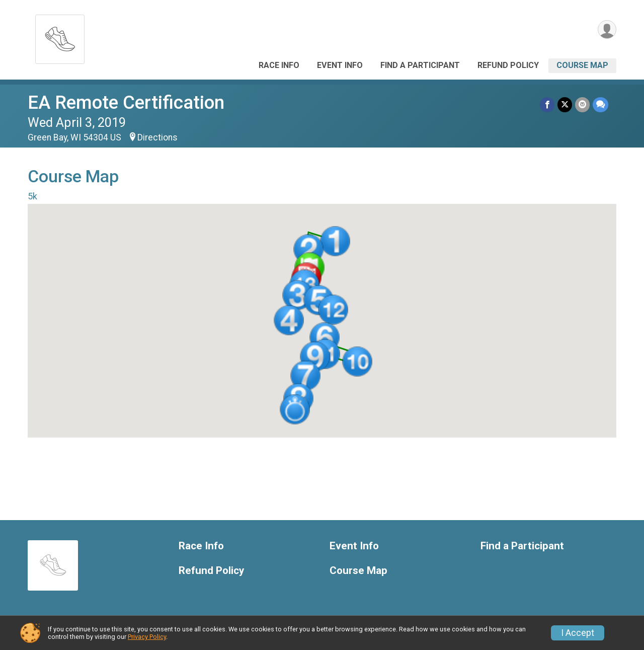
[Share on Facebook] (547, 104)
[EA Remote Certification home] (60, 37)
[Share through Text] (600, 104)
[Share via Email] (582, 104)
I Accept (578, 633)
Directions (157, 137)
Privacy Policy (147, 637)
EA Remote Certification (126, 102)
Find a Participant (420, 65)
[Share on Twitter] (565, 104)
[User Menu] (607, 29)
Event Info (340, 65)
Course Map (582, 65)
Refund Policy (508, 65)
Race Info (279, 65)
